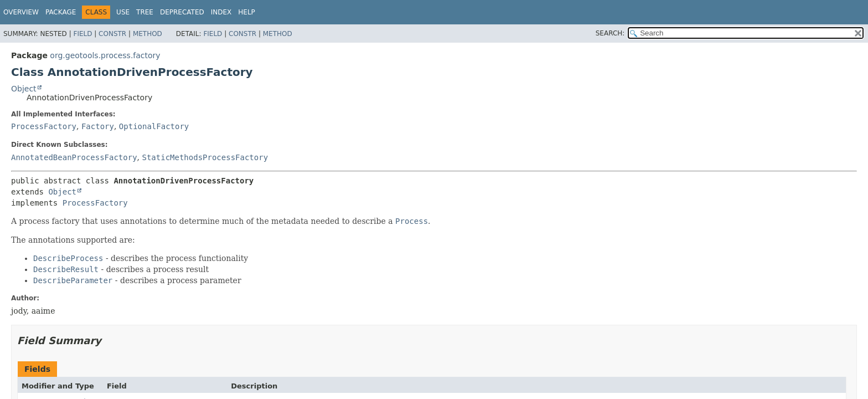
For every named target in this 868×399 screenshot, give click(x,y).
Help (247, 12)
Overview (21, 12)
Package (61, 12)
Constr (112, 34)
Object (24, 89)
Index (221, 12)
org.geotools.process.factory (105, 55)
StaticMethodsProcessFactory (205, 157)
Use (123, 12)
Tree (145, 12)
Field (82, 34)
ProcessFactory (44, 126)
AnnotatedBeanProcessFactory (74, 157)
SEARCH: (610, 33)
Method (148, 34)
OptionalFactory (154, 126)
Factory (98, 126)
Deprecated (182, 12)
